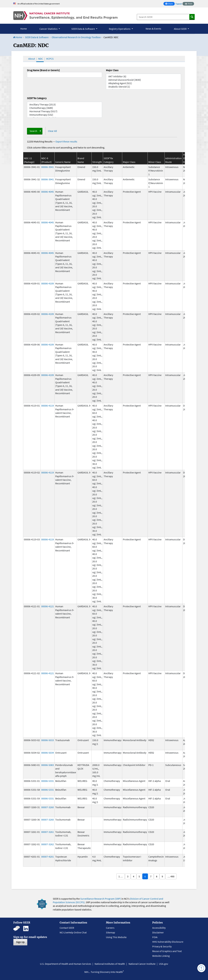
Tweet (179, 4)
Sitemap (110, 932)
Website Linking (161, 956)
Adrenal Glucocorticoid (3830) (143, 80)
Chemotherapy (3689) (65, 108)
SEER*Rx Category (37, 98)
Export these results (66, 141)
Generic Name (63, 162)
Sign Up (20, 942)
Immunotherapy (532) (65, 115)
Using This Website (116, 937)
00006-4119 (48, 406)
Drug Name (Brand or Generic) (43, 70)
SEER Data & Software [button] (83, 29)
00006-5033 (48, 740)
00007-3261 (48, 832)
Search (33, 131)
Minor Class (155, 162)
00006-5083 (48, 765)
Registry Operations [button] (120, 29)
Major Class (112, 70)
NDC (41, 59)
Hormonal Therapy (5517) (65, 111)
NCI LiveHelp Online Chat (73, 932)
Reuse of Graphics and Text (167, 951)
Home (24, 29)
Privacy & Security (162, 946)
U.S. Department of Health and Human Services (66, 964)
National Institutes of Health (110, 964)
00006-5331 (48, 781)
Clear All (52, 131)
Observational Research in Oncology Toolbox (76, 37)
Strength (97, 162)
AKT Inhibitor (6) (143, 76)
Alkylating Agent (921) (143, 83)
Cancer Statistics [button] (49, 29)
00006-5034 (48, 753)
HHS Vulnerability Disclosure (168, 942)
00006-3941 (48, 167)
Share (170, 4)
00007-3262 (48, 844)
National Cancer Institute (142, 964)
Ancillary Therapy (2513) (65, 105)
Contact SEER (67, 928)
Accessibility (159, 928)
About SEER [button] (180, 29)
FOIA (155, 937)
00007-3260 (48, 807)
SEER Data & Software (37, 37)
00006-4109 (48, 283)
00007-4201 (48, 857)
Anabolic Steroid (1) (143, 87)
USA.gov (163, 964)
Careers (110, 928)
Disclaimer (158, 932)
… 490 (171, 876)
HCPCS (50, 59)
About (32, 59)
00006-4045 (48, 192)
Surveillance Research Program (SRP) (101, 899)
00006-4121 (48, 606)
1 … (121, 876)
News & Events (153, 29)
